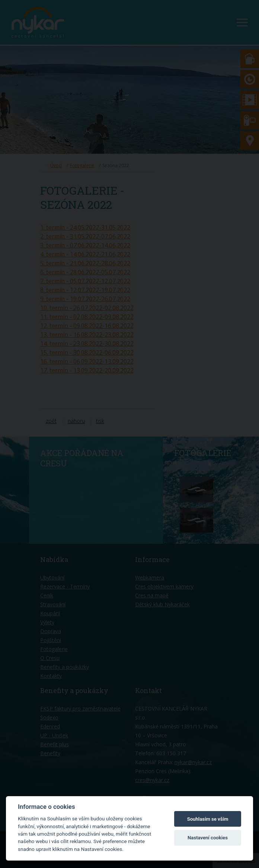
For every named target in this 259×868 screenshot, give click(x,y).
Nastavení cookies (208, 838)
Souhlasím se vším (208, 819)
